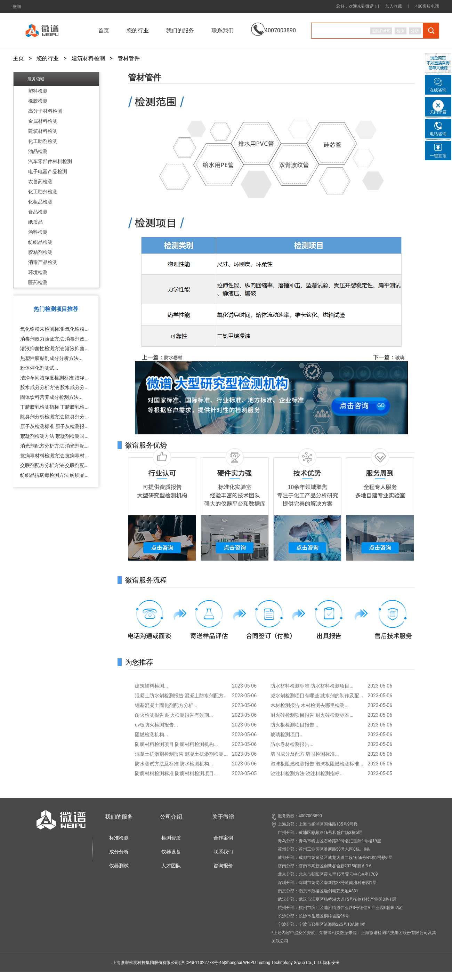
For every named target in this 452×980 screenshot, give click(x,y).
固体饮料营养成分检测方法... (51, 397)
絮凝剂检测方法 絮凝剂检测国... (54, 436)
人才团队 (171, 866)
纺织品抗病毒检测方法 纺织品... (54, 475)
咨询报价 (223, 866)
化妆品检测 (40, 202)
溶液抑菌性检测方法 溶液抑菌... (54, 348)
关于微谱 (223, 817)
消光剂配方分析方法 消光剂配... (54, 446)
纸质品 (35, 222)
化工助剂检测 (43, 141)
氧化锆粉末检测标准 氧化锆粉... (54, 329)
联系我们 (223, 30)
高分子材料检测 (45, 111)
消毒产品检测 (43, 262)
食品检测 (38, 212)
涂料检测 (38, 232)
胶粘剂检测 (40, 252)
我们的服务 (119, 817)
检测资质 (171, 838)
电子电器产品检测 (48, 171)
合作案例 (223, 838)
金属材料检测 (43, 121)
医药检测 (38, 282)
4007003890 (273, 25)
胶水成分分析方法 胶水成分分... (54, 387)
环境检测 (38, 272)
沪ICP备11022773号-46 (202, 963)
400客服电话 (427, 6)
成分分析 (119, 852)
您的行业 (48, 58)
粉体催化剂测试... (39, 368)
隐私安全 (331, 963)
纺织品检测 (40, 242)
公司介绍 (171, 817)
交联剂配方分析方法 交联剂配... (54, 465)
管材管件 (129, 58)
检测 (401, 31)
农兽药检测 (40, 182)
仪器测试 (119, 866)
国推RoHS (381, 31)
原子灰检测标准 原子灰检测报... (54, 426)
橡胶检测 (38, 101)
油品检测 (38, 151)
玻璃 (400, 358)
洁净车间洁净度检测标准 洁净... (54, 378)
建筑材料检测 (88, 58)
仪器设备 (171, 852)
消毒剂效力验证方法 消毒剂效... (54, 339)
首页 (104, 30)
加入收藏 (394, 6)
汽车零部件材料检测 (50, 161)
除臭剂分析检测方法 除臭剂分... (54, 417)
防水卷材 (173, 358)
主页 (18, 58)
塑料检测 (38, 91)
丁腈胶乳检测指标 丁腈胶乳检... (54, 407)
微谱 (17, 7)
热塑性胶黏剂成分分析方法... (51, 358)
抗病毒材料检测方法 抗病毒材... (54, 456)
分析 (415, 31)
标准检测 (119, 838)
